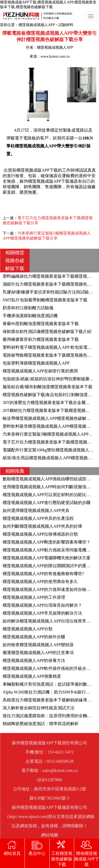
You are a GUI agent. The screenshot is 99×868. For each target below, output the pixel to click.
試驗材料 (66, 25)
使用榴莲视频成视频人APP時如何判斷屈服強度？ (49, 487)
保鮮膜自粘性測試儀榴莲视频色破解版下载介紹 (47, 331)
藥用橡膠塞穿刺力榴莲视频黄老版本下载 (41, 339)
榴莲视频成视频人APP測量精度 (32, 676)
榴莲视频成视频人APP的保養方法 (34, 660)
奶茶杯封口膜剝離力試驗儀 (28, 308)
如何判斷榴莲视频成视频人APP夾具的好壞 (42, 526)
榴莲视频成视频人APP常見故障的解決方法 (42, 613)
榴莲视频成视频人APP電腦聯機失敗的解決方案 (47, 558)
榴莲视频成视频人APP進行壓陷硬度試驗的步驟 (47, 503)
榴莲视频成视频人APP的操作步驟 (34, 637)
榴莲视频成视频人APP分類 (28, 629)
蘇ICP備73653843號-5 (49, 798)
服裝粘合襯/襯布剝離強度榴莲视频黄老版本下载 (48, 387)
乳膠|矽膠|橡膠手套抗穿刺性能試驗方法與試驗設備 (50, 292)
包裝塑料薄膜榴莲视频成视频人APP (36, 363)
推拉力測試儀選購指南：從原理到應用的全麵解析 (49, 716)
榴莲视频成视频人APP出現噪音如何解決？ (42, 605)
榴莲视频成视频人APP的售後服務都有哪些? (43, 574)
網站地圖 (50, 835)
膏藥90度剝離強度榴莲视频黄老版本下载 (41, 324)
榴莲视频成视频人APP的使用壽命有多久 (40, 582)
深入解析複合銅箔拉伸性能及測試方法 (39, 708)
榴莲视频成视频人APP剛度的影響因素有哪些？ (47, 542)
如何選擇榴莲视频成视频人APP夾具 (36, 510)
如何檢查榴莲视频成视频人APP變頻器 (38, 645)
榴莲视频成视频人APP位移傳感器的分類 (40, 534)
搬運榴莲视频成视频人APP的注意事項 (38, 653)
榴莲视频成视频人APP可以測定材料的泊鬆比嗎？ (49, 495)
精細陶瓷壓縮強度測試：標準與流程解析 (41, 724)
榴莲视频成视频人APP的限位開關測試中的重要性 (49, 566)
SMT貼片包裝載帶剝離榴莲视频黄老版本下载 (45, 300)
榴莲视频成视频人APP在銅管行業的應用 (40, 371)
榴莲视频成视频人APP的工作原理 (34, 597)
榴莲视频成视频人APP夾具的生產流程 (38, 518)
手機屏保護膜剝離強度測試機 (30, 316)
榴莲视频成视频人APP (37, 25)
